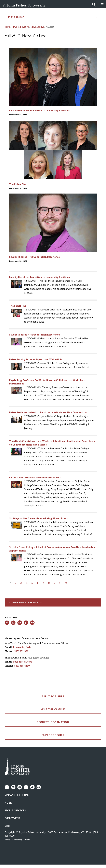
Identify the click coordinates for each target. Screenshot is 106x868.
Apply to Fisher (53, 696)
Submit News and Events (25, 602)
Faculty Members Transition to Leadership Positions (39, 110)
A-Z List (9, 803)
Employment (12, 818)
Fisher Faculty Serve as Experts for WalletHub (35, 359)
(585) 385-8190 (22, 666)
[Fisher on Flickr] (32, 623)
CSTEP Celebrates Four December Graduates (35, 477)
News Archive (37, 27)
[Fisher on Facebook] (7, 623)
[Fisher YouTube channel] (20, 787)
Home (7, 27)
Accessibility (17, 840)
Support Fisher (53, 735)
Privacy (8, 840)
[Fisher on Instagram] (13, 623)
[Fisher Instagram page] (13, 787)
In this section (53, 17)
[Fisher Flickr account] (39, 787)
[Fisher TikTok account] (32, 787)
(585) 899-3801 (22, 651)
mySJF (8, 826)
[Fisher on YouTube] (20, 623)
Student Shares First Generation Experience (35, 257)
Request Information (53, 722)
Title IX (27, 840)
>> (66, 583)
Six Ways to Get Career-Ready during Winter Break (39, 518)
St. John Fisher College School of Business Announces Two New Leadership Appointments (52, 549)
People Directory (15, 810)
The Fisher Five (18, 184)
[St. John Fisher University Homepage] (17, 767)
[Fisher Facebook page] (7, 787)
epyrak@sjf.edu (22, 662)
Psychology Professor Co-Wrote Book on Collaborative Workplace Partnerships (47, 382)
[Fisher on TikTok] (26, 623)
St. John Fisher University (24, 5)
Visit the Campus (53, 709)
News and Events (20, 27)
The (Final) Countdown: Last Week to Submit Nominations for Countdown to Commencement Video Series (52, 443)
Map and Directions (17, 795)
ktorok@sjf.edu (22, 647)
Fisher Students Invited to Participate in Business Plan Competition (48, 412)
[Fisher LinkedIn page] (26, 787)
